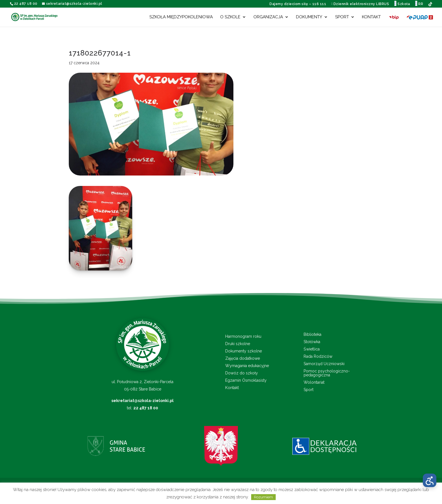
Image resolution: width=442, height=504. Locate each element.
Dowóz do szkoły (242, 373)
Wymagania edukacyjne (247, 366)
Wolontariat (314, 382)
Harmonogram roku (243, 337)
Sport (342, 17)
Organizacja (268, 17)
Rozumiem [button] (263, 497)
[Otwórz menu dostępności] (430, 480)
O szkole (230, 17)
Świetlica (312, 349)
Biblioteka (312, 335)
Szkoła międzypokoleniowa (181, 17)
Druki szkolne (238, 344)
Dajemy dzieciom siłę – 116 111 (298, 4)
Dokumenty (309, 17)
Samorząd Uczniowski (324, 364)
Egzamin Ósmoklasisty (246, 380)
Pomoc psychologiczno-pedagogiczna (327, 373)
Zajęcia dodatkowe (243, 358)
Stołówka (312, 342)
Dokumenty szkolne (244, 351)
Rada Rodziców (318, 357)
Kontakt (371, 17)
